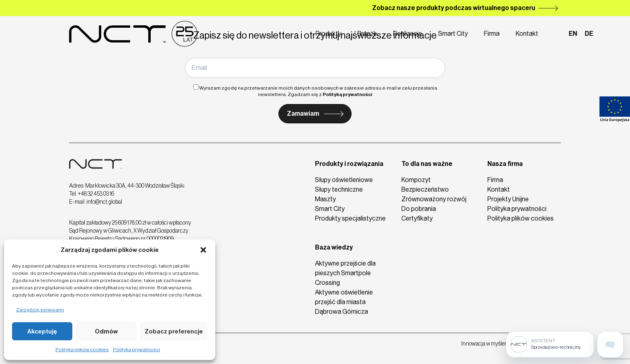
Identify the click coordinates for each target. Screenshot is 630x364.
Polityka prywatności (136, 350)
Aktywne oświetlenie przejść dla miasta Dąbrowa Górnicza (344, 302)
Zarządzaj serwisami (40, 310)
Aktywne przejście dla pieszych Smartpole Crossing (345, 273)
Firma (459, 34)
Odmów (106, 331)
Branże (335, 34)
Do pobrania (419, 209)
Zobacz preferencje (174, 331)
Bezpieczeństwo (425, 189)
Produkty (296, 34)
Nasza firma (505, 164)
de (557, 34)
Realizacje (375, 34)
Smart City (421, 34)
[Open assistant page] (610, 344)
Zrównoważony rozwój (434, 199)
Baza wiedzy (334, 247)
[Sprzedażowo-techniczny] (550, 344)
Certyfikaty (417, 218)
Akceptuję (42, 331)
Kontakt (495, 34)
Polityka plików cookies (82, 350)
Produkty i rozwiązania (349, 164)
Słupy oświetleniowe (344, 180)
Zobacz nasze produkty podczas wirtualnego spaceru (454, 8)
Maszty (325, 199)
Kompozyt (416, 180)
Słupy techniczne (339, 189)
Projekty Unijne (508, 199)
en (541, 34)
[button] (203, 250)
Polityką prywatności (347, 94)
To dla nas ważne (427, 164)
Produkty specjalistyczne (350, 218)
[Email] (315, 68)
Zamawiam (303, 113)
